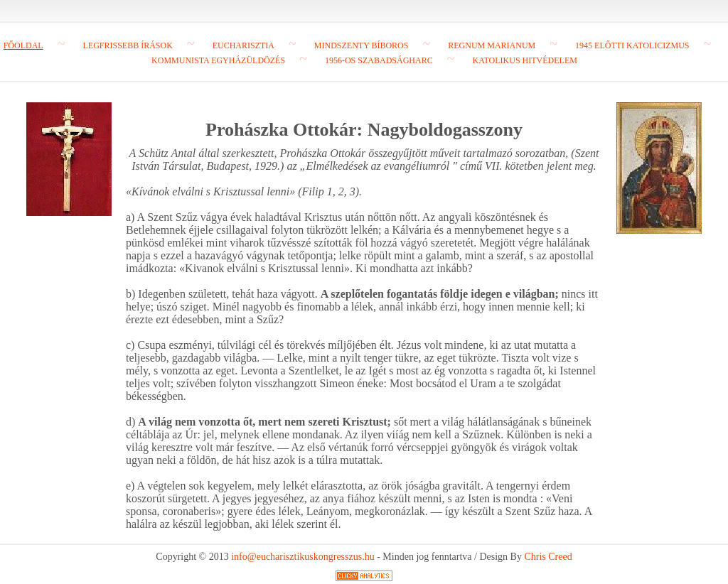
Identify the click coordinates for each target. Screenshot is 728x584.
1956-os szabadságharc (379, 60)
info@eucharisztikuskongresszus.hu (303, 557)
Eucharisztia (243, 45)
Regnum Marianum (492, 45)
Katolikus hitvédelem (524, 60)
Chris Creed (548, 557)
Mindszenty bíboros (362, 45)
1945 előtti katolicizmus (632, 45)
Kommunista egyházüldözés (218, 60)
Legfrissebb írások (127, 45)
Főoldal (23, 45)
